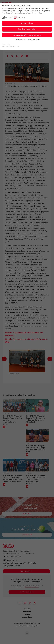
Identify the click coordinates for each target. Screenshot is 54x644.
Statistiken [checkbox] (21, 17)
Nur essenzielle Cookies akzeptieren (27, 35)
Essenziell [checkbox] (9, 17)
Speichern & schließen (27, 29)
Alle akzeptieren (27, 23)
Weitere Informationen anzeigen (27, 39)
